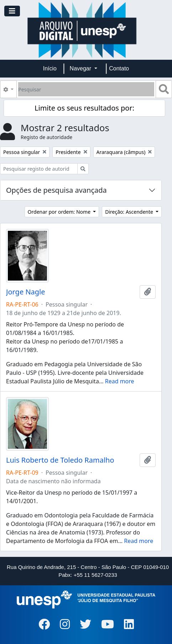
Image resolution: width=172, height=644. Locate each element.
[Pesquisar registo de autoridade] (39, 169)
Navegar (81, 68)
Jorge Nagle (26, 292)
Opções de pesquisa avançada (56, 190)
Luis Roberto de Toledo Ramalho (60, 460)
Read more (120, 381)
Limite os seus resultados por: (84, 108)
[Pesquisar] (86, 89)
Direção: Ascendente (130, 212)
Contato (119, 68)
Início (50, 68)
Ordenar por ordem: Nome (60, 212)
